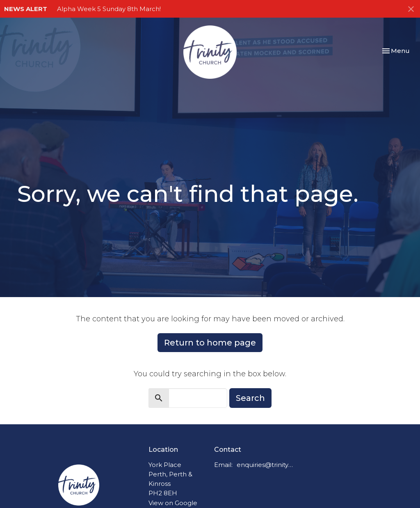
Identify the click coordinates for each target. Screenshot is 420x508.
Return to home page (210, 343)
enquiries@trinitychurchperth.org (265, 465)
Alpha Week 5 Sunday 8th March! (109, 9)
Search (250, 398)
